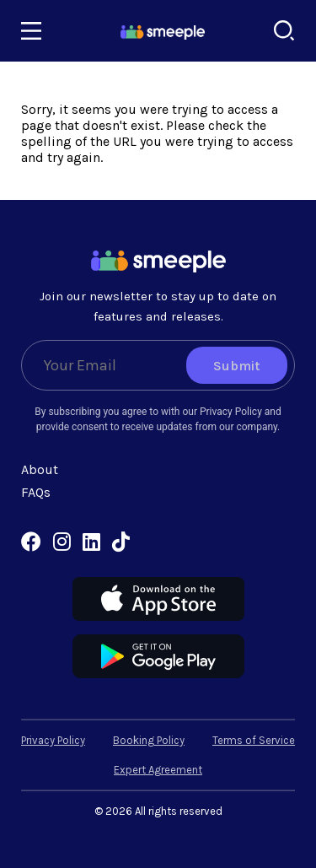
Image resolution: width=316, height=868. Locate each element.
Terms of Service (254, 740)
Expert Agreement (158, 770)
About (40, 469)
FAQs (36, 492)
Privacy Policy (53, 740)
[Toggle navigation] (31, 31)
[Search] (284, 31)
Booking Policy (149, 740)
